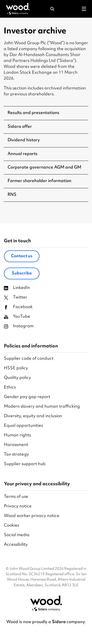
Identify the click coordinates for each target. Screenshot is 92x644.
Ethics (10, 388)
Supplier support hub (25, 464)
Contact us (22, 256)
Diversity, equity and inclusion (33, 416)
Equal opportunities (23, 426)
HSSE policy (16, 368)
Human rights (17, 436)
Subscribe (22, 273)
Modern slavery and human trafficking (42, 407)
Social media (17, 535)
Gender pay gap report (27, 397)
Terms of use (16, 497)
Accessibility (16, 545)
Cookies (12, 526)
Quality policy (17, 378)
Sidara (59, 622)
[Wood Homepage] (18, 9)
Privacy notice (18, 507)
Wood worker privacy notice (32, 516)
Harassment (16, 445)
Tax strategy (16, 455)
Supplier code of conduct (29, 359)
